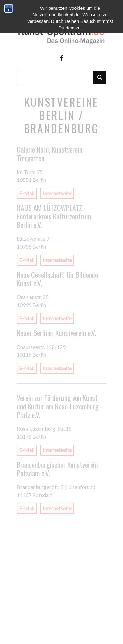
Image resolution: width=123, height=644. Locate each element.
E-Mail (27, 193)
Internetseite (57, 193)
